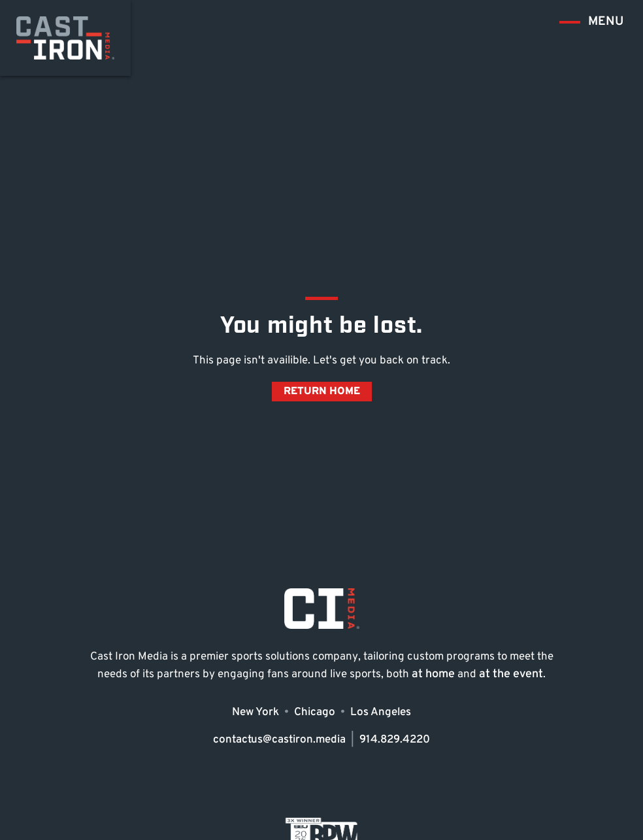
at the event (511, 674)
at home (433, 674)
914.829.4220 (395, 740)
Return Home (322, 392)
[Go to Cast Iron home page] (65, 38)
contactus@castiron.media (279, 740)
